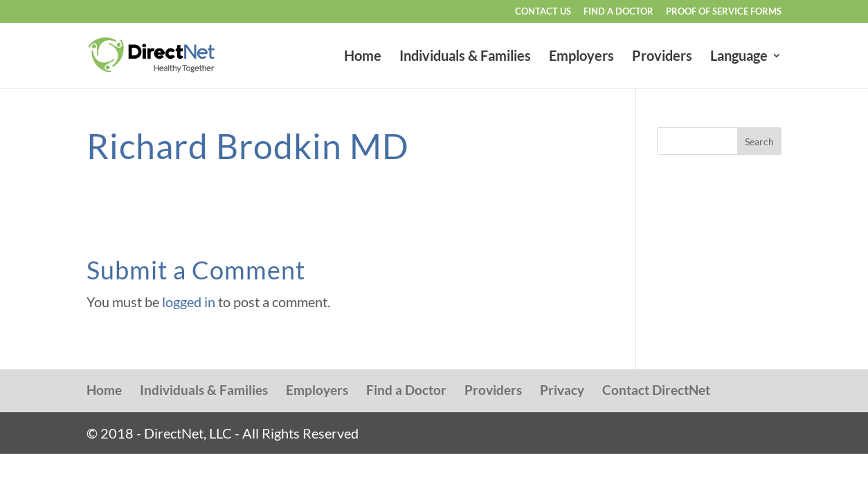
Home (363, 57)
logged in (189, 302)
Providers (662, 57)
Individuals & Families (465, 57)
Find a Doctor (618, 12)
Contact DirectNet (656, 390)
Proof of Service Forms (724, 12)
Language (739, 57)
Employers (581, 57)
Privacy (562, 390)
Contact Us (543, 12)
